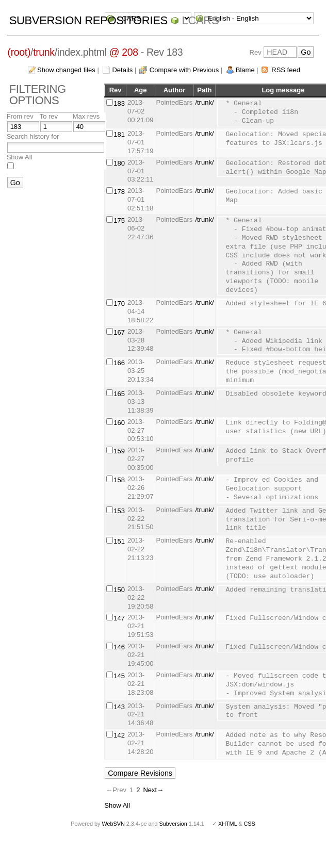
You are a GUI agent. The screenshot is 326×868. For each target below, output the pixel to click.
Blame (245, 70)
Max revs (86, 116)
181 (119, 134)
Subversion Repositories (88, 20)
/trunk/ (204, 102)
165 (119, 394)
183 (119, 103)
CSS (250, 824)
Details (122, 70)
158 (119, 480)
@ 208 (124, 52)
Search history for (33, 136)
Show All (20, 157)
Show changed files (66, 70)
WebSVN (113, 824)
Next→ (153, 790)
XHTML (227, 824)
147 (119, 618)
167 (119, 332)
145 (119, 676)
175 (119, 220)
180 (119, 163)
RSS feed (286, 70)
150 (119, 590)
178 (119, 192)
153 (119, 511)
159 (119, 451)
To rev (49, 116)
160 (119, 423)
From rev (20, 116)
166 (119, 363)
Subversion (173, 824)
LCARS (201, 20)
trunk (44, 52)
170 (119, 304)
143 (119, 707)
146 (119, 647)
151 (119, 541)
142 (119, 735)
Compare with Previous (184, 70)
